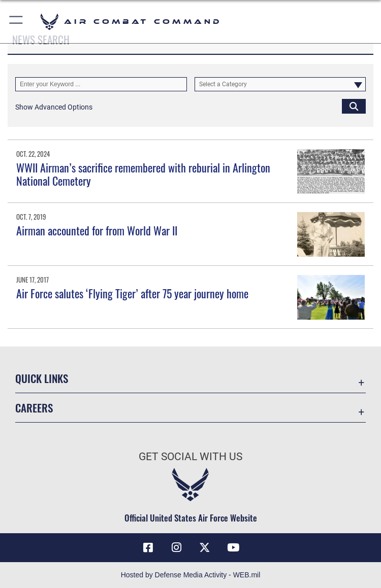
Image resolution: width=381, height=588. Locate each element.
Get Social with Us (190, 457)
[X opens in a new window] (205, 547)
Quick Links (42, 378)
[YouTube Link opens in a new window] (233, 547)
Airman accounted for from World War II (97, 230)
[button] (17, 22)
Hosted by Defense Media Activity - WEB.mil (191, 575)
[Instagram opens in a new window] (176, 547)
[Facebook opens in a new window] (148, 547)
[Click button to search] (354, 106)
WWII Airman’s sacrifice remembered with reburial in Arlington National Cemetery (143, 174)
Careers (34, 408)
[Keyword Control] (101, 84)
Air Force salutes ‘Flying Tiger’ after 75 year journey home (132, 293)
